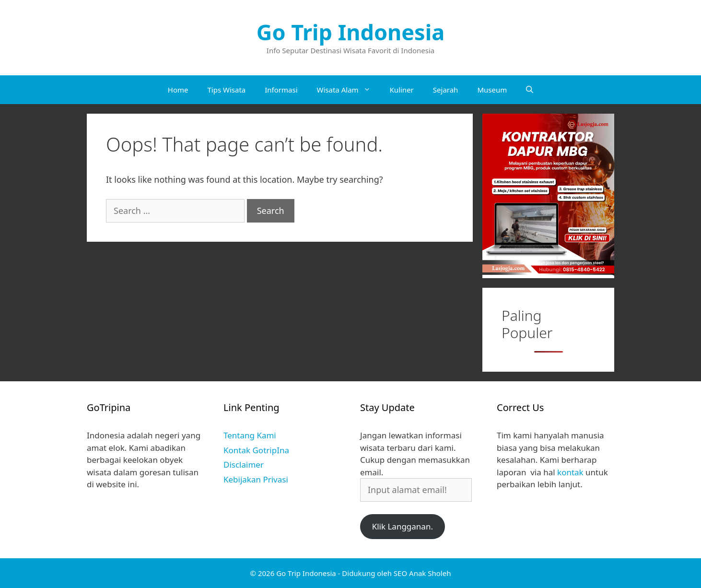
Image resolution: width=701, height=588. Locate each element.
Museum (492, 90)
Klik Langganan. (403, 526)
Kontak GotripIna (256, 450)
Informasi (281, 90)
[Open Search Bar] (530, 90)
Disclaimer (244, 465)
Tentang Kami (250, 435)
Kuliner (402, 90)
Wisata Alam (349, 90)
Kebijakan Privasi (256, 479)
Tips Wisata (226, 90)
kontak (570, 472)
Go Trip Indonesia (350, 32)
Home (178, 90)
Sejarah (446, 90)
